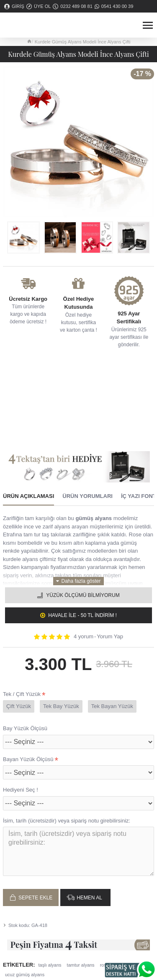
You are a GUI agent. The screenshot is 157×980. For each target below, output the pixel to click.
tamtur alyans (81, 965)
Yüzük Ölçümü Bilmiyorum (83, 595)
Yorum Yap (110, 636)
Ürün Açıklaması (28, 496)
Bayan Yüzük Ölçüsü (28, 759)
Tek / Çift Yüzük (22, 694)
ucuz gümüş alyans (25, 975)
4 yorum (84, 636)
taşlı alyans (50, 965)
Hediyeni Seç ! (21, 790)
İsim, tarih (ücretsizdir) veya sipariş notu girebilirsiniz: (67, 821)
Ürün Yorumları (88, 496)
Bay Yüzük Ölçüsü (25, 728)
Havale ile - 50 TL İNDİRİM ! (82, 615)
